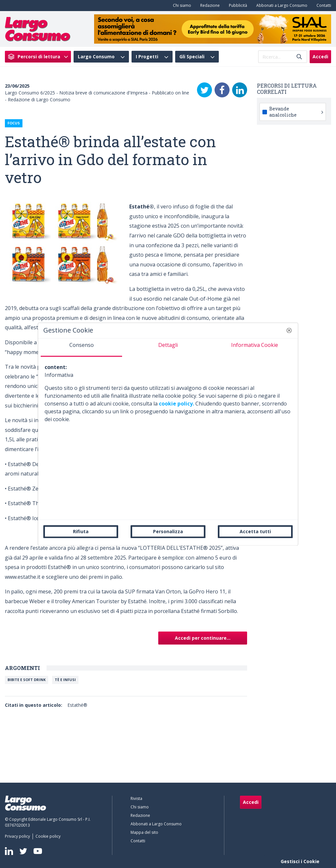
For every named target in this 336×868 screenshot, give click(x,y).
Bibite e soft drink (27, 680)
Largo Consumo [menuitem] (96, 57)
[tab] (81, 348)
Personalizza (168, 531)
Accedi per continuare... (203, 638)
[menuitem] (181, 6)
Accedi (320, 57)
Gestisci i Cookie (300, 861)
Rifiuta (81, 531)
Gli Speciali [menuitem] (192, 57)
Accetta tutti (255, 531)
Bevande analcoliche (296, 112)
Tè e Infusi (65, 680)
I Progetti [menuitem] (147, 57)
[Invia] (299, 57)
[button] (289, 330)
